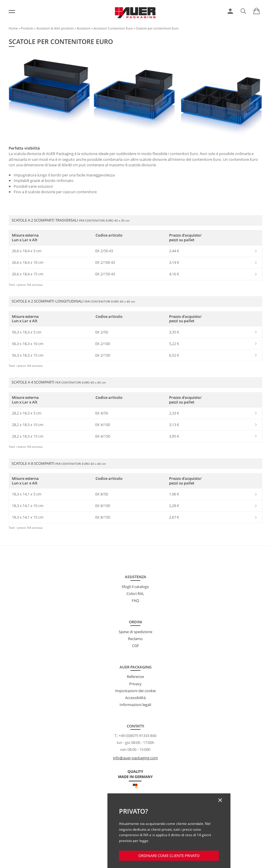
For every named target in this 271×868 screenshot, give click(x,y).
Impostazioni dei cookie (135, 691)
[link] (230, 11)
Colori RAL (135, 594)
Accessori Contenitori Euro (113, 28)
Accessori (84, 28)
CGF (135, 646)
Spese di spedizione (135, 632)
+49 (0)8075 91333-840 (138, 736)
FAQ (135, 600)
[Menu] (12, 12)
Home (13, 28)
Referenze (135, 677)
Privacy (135, 684)
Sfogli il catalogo (135, 587)
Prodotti (27, 28)
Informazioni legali (135, 705)
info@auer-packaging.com (135, 758)
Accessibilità (135, 698)
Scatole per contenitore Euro (157, 28)
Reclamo (135, 639)
